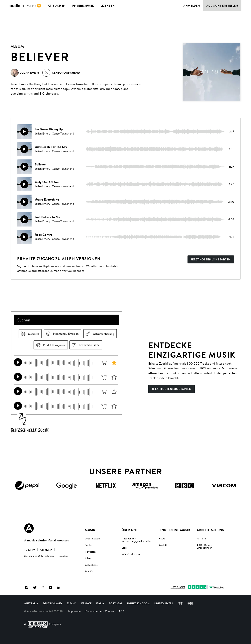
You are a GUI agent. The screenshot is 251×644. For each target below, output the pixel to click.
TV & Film (30, 550)
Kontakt (163, 545)
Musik (90, 530)
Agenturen (46, 550)
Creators (63, 556)
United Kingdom (138, 603)
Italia (100, 603)
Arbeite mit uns (210, 530)
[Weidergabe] (24, 132)
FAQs (162, 538)
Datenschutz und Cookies (100, 611)
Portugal (116, 603)
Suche (88, 545)
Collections (91, 565)
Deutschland (52, 603)
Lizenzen (108, 6)
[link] (25, 6)
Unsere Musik (83, 6)
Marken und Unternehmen (39, 556)
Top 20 (89, 571)
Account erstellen (222, 6)
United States (164, 603)
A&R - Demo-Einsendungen (204, 546)
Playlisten (90, 552)
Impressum (74, 611)
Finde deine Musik (174, 530)
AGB (121, 611)
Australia (31, 603)
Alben (88, 558)
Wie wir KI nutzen (131, 554)
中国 (190, 603)
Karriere (201, 538)
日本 (180, 603)
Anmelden (192, 6)
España (72, 603)
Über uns (130, 530)
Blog (124, 548)
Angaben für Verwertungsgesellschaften (137, 540)
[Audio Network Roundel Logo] (29, 528)
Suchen (56, 6)
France (86, 603)
